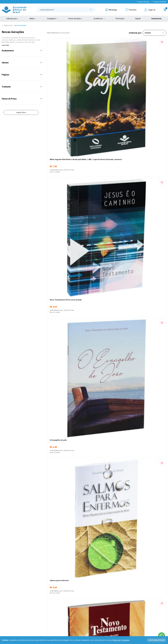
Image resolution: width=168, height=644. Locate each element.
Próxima (122, 524)
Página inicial (8, 25)
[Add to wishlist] (82, 42)
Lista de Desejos (65, 598)
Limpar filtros (21, 112)
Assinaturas (156, 19)
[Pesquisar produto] (92, 11)
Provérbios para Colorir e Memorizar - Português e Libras (65, 497)
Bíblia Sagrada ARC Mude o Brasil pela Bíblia (105, 319)
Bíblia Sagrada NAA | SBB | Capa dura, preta (105, 378)
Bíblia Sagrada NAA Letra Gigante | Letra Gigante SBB (104, 497)
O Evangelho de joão (139, 79)
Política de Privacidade (121, 640)
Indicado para (13, 19)
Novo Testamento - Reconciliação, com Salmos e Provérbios (146, 319)
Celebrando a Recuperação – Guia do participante (145, 259)
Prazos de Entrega (32, 602)
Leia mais (5, 45)
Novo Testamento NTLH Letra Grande (106, 79)
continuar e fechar (156, 640)
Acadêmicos (99, 19)
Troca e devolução (32, 598)
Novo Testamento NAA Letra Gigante (146, 139)
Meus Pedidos (64, 593)
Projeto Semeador (159, 2)
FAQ (3, 593)
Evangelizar (53, 19)
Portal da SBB (7, 598)
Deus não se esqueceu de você (102, 198)
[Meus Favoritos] (131, 10)
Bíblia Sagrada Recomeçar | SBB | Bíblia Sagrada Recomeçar (106, 438)
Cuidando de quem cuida (140, 496)
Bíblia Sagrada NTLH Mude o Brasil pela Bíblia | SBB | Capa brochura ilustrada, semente (66, 259)
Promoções (120, 19)
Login (61, 589)
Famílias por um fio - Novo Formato (104, 258)
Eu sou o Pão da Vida (58, 198)
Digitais (138, 19)
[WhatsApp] (111, 10)
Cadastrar (134, 570)
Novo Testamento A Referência (143, 437)
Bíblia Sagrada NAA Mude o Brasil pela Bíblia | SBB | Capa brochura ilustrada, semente (65, 80)
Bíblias (33, 19)
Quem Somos (7, 589)
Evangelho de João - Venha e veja (144, 377)
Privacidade (29, 589)
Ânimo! (52, 377)
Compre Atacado (142, 2)
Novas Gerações (76, 19)
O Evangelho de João (58, 318)
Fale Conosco (89, 589)
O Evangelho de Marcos (59, 437)
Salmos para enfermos (59, 139)
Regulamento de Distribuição (36, 593)
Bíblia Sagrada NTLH (139, 198)
